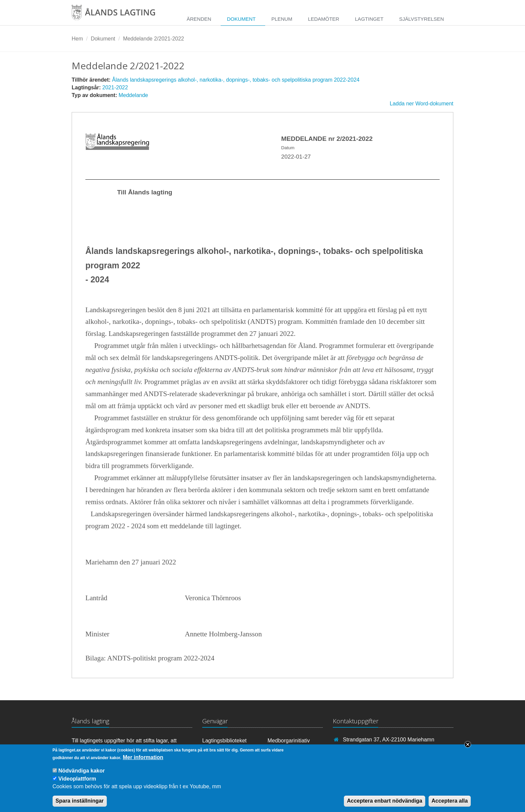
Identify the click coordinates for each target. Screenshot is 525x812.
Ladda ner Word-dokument (422, 104)
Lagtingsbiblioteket (224, 741)
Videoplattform (77, 783)
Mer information (143, 762)
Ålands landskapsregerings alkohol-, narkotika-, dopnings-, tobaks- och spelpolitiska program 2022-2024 (236, 80)
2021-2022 (115, 87)
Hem (77, 39)
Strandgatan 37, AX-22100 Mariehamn (389, 740)
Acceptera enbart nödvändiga (385, 806)
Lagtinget (369, 19)
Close (468, 749)
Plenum (282, 19)
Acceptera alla (450, 806)
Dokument (241, 19)
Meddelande (133, 95)
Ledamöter (324, 19)
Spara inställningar (80, 806)
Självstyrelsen (422, 19)
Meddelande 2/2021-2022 (153, 39)
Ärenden (199, 19)
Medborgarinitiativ (289, 741)
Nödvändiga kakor (82, 775)
